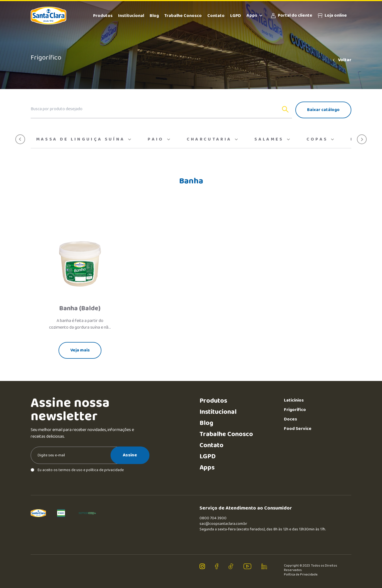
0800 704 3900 (213, 518)
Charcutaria (212, 139)
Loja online (332, 16)
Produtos (103, 16)
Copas (320, 139)
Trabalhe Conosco (183, 16)
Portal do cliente (292, 16)
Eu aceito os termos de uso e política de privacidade (77, 470)
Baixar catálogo (323, 110)
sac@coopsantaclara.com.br (223, 524)
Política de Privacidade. (301, 575)
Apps (254, 16)
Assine (130, 455)
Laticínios (294, 400)
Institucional (131, 16)
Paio (159, 139)
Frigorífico (295, 410)
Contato (216, 16)
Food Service (298, 429)
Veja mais (80, 350)
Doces (290, 419)
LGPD (236, 16)
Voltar (342, 60)
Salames (272, 139)
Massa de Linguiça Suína (84, 139)
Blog (154, 16)
